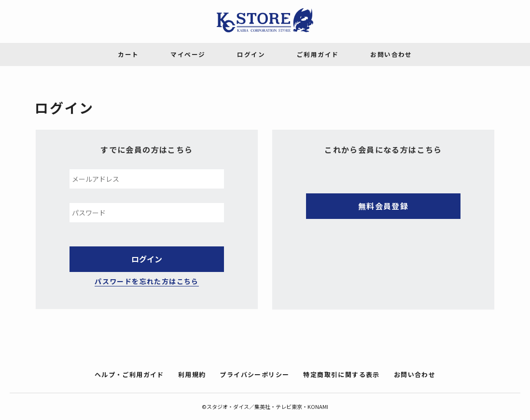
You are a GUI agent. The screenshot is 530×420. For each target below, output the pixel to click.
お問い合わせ (415, 374)
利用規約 (192, 374)
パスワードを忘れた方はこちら (147, 281)
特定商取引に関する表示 (341, 374)
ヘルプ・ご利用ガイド (129, 374)
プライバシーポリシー (254, 374)
